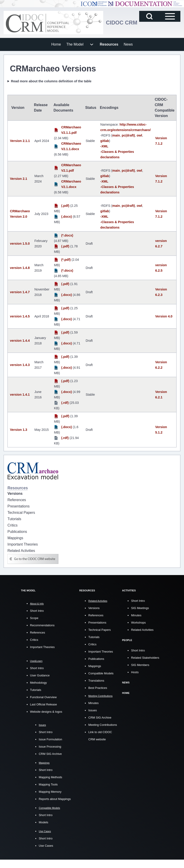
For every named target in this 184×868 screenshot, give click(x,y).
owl (139, 135)
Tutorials (36, 690)
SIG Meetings (140, 608)
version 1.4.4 (20, 341)
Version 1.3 (19, 430)
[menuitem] (56, 44)
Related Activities (142, 630)
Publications (96, 659)
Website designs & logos (46, 712)
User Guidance (40, 675)
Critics (34, 640)
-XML (104, 146)
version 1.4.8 (20, 268)
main (116, 135)
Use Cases (46, 846)
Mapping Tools (48, 784)
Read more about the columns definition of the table (51, 81)
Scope (34, 618)
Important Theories (42, 647)
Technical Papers (99, 630)
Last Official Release (44, 704)
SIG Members (140, 664)
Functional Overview (43, 697)
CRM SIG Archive (50, 754)
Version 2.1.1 (20, 141)
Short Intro (37, 611)
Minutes (93, 703)
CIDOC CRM (122, 23)
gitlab (105, 141)
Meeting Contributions (103, 725)
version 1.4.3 (20, 365)
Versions (94, 608)
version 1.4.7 (20, 292)
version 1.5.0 (20, 244)
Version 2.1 (19, 179)
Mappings (95, 666)
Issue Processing (50, 747)
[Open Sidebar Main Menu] (170, 16)
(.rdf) (65, 403)
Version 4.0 (164, 316)
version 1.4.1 (20, 395)
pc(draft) (128, 135)
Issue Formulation (50, 739)
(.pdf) (65, 206)
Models (43, 822)
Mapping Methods (50, 777)
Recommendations (42, 625)
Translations (96, 680)
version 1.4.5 (20, 316)
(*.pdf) (66, 260)
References (38, 633)
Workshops (138, 622)
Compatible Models (101, 673)
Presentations (97, 622)
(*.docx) (67, 235)
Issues (93, 710)
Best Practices (98, 688)
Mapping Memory (50, 792)
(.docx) (66, 217)
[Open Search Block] (149, 16)
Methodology (38, 683)
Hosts (135, 672)
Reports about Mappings (55, 799)
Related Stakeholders (145, 657)
